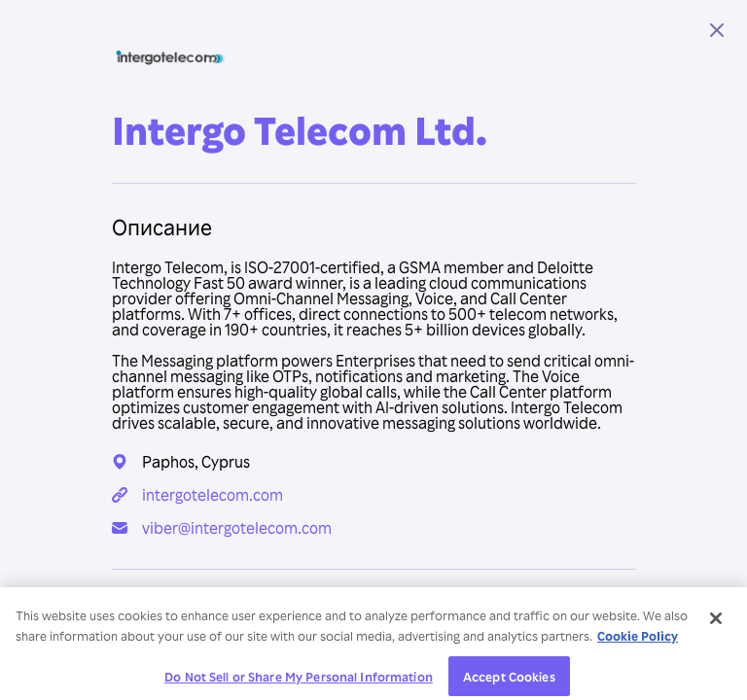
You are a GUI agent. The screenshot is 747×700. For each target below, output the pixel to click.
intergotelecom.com (213, 495)
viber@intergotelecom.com (237, 528)
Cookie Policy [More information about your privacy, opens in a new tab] (638, 640)
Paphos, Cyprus (196, 462)
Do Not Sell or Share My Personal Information (299, 680)
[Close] (716, 623)
